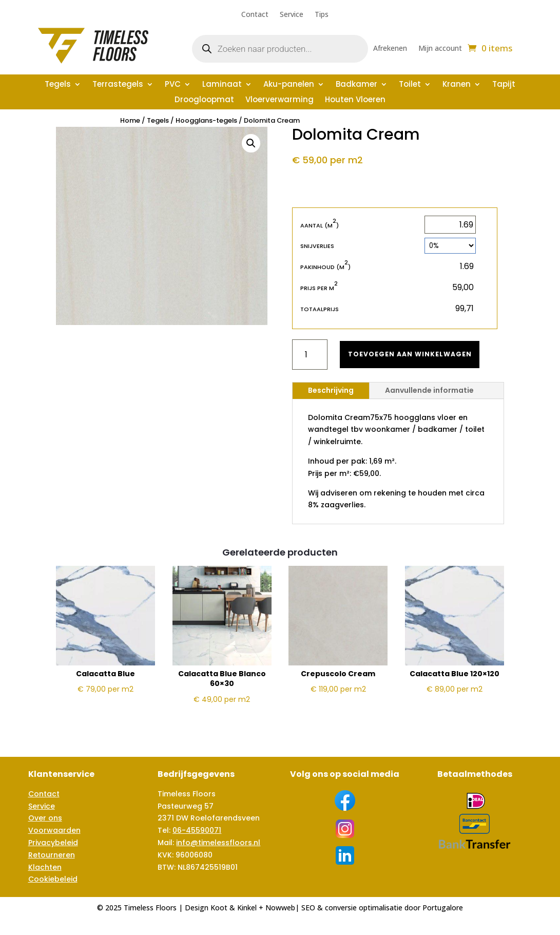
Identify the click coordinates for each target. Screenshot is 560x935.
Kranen (457, 85)
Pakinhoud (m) (325, 267)
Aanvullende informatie (429, 390)
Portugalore (443, 908)
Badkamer (356, 85)
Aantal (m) (320, 225)
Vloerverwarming (279, 100)
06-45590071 (197, 830)
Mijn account (440, 49)
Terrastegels (118, 85)
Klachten (45, 867)
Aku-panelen (289, 85)
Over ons (45, 818)
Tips (322, 15)
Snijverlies (317, 246)
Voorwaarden (54, 830)
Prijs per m (319, 288)
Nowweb (280, 908)
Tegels (58, 85)
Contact (255, 15)
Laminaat (222, 85)
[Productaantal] (310, 355)
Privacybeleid (53, 843)
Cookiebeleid (53, 879)
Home (130, 120)
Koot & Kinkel (234, 908)
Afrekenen (390, 49)
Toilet (410, 85)
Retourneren (52, 855)
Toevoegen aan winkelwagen (416, 354)
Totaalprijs (320, 309)
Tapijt (504, 85)
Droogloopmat (204, 100)
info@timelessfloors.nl (218, 843)
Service (292, 15)
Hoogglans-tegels (206, 120)
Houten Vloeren (355, 100)
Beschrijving (331, 390)
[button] (251, 143)
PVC (173, 85)
